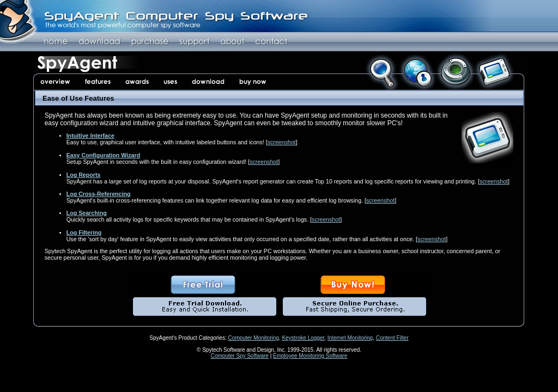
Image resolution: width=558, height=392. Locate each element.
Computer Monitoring (253, 338)
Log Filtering (84, 232)
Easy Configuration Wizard (104, 155)
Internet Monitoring (350, 338)
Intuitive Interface (90, 136)
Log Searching (87, 213)
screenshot (282, 142)
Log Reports (84, 175)
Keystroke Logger (303, 338)
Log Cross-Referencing (99, 194)
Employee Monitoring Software (310, 356)
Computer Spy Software (240, 356)
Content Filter (392, 338)
